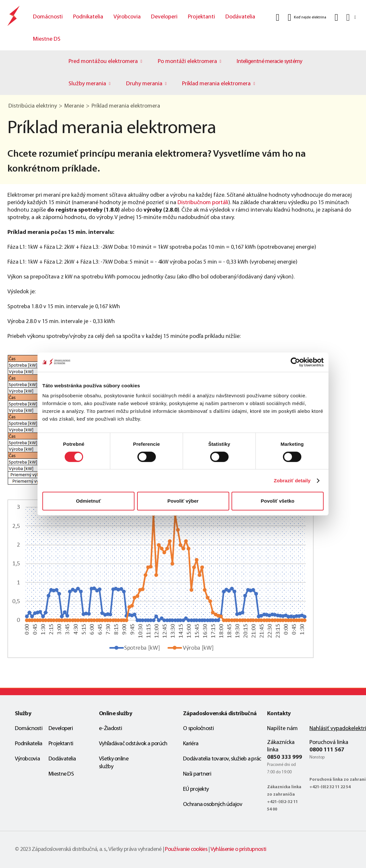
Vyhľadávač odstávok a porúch (133, 744)
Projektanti (201, 17)
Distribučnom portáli (203, 203)
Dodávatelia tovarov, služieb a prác (222, 759)
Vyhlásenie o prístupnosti (238, 849)
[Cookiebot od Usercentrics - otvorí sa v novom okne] (295, 362)
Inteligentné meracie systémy (269, 62)
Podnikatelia (88, 17)
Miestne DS (47, 39)
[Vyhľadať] (278, 17)
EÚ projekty (196, 789)
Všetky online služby (114, 763)
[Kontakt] (336, 17)
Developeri (164, 17)
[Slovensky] (351, 17)
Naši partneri (197, 774)
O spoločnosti (198, 729)
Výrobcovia (127, 17)
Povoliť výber (183, 501)
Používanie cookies (186, 849)
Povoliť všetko (278, 501)
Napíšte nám (282, 729)
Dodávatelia (240, 17)
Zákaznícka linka (281, 746)
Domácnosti (48, 17)
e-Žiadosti (110, 729)
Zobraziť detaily (292, 481)
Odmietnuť (88, 501)
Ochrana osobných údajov (213, 805)
